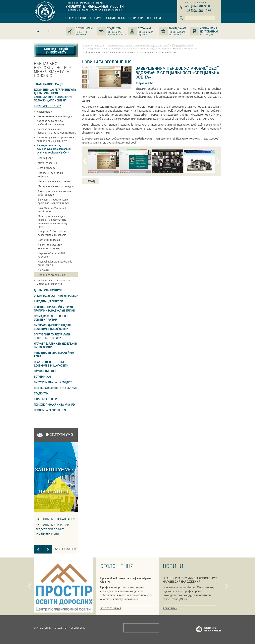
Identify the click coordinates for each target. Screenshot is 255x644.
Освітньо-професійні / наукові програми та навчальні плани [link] (55, 309)
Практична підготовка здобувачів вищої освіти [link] (51, 364)
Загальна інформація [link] (49, 84)
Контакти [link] (43, 270)
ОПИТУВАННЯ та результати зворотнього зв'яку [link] (52, 336)
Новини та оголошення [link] (51, 275)
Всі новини (170, 608)
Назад (90, 181)
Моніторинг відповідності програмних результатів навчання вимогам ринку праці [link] (53, 221)
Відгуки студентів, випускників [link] (56, 388)
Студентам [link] (41, 393)
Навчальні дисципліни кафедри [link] (51, 174)
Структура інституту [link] (47, 106)
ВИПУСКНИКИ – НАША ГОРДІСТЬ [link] (54, 382)
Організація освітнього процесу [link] (56, 296)
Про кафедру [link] (45, 158)
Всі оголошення (111, 608)
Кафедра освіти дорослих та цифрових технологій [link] (53, 282)
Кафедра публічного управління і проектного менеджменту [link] (56, 139)
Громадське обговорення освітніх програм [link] (52, 318)
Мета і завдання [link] (47, 163)
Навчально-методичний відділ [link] (55, 116)
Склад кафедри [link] (47, 168)
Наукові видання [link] (46, 371)
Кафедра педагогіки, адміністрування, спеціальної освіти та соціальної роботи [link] (54, 149)
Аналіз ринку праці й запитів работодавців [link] (55, 193)
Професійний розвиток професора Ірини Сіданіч (126, 580)
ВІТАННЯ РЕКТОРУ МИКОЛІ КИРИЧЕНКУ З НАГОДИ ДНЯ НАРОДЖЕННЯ (190, 580)
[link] (78, 18)
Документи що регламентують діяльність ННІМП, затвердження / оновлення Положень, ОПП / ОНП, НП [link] (55, 95)
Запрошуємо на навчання (55, 519)
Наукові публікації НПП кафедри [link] (51, 255)
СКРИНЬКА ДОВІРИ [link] (45, 399)
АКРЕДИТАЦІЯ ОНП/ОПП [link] (48, 301)
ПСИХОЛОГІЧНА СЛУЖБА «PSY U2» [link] (55, 405)
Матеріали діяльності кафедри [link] (56, 186)
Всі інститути (69, 549)
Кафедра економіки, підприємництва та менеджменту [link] (56, 131)
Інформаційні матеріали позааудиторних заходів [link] (52, 233)
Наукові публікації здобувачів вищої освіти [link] (55, 263)
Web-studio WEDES (214, 630)
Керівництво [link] (44, 112)
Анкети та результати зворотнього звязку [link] (51, 246)
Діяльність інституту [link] (48, 290)
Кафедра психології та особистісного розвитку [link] (51, 122)
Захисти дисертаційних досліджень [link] (52, 209)
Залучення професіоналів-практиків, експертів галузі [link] (53, 201)
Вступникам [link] (42, 377)
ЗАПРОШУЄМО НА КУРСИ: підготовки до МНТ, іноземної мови (53, 529)
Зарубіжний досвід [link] (49, 240)
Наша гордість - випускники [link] (54, 181)
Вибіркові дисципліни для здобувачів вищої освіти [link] (52, 327)
